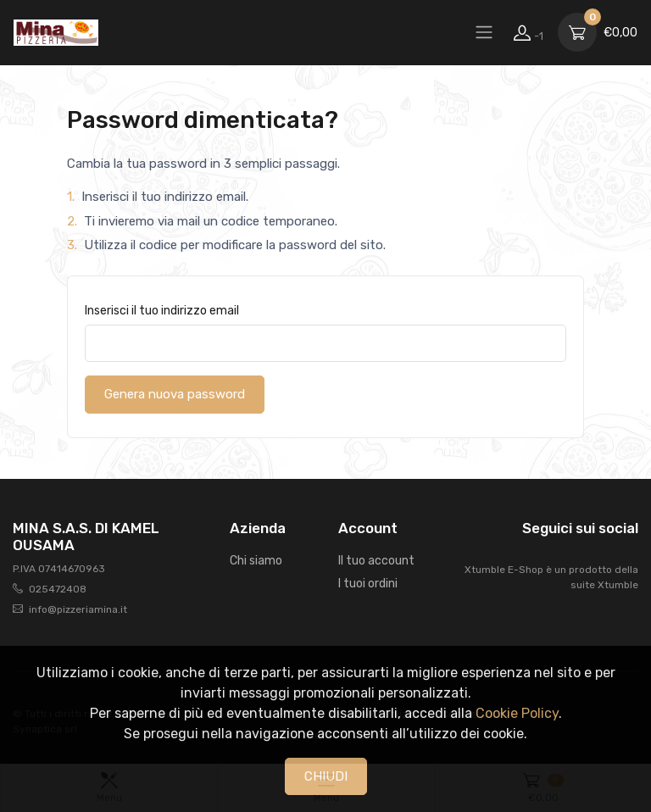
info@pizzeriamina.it (78, 609)
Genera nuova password (175, 394)
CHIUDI (326, 776)
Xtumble (618, 585)
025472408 (58, 589)
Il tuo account (376, 561)
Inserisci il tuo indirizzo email (162, 311)
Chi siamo (256, 561)
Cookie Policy (517, 713)
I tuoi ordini (368, 584)
